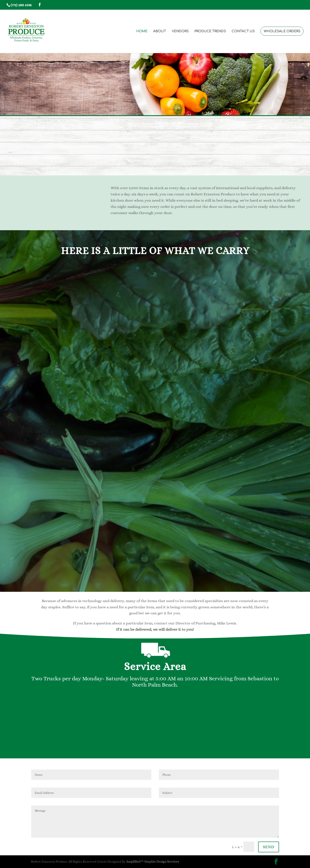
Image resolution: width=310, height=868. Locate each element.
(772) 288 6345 (21, 5)
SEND (269, 847)
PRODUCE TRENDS (210, 31)
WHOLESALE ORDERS (282, 31)
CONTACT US (243, 31)
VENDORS (180, 31)
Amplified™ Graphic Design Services (153, 862)
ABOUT (160, 31)
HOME (142, 31)
